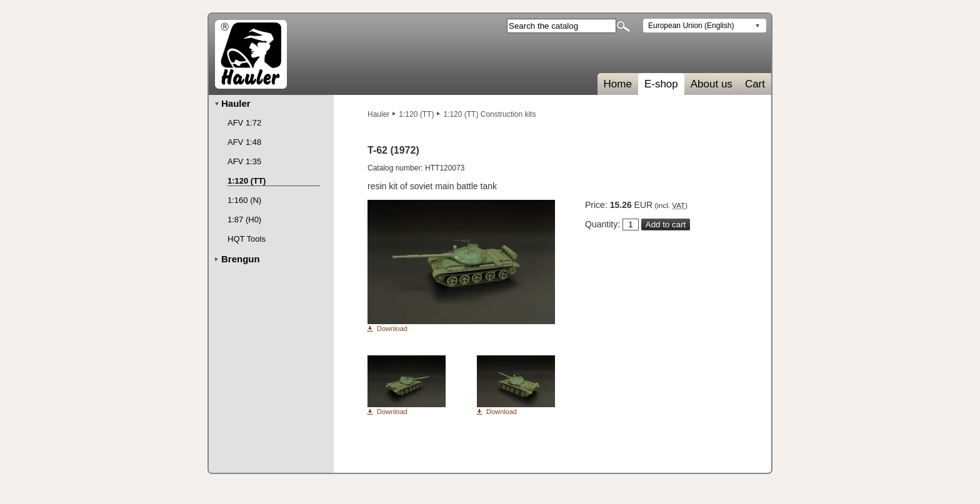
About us (712, 84)
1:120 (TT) (416, 114)
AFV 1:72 (244, 123)
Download (392, 329)
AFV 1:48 (244, 142)
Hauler (378, 114)
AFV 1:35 (244, 161)
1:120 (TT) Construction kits (489, 114)
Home (618, 84)
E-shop (661, 84)
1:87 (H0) (244, 220)
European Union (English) (691, 26)
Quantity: (602, 224)
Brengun (241, 259)
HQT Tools (247, 239)
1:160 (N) (244, 200)
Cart (755, 84)
